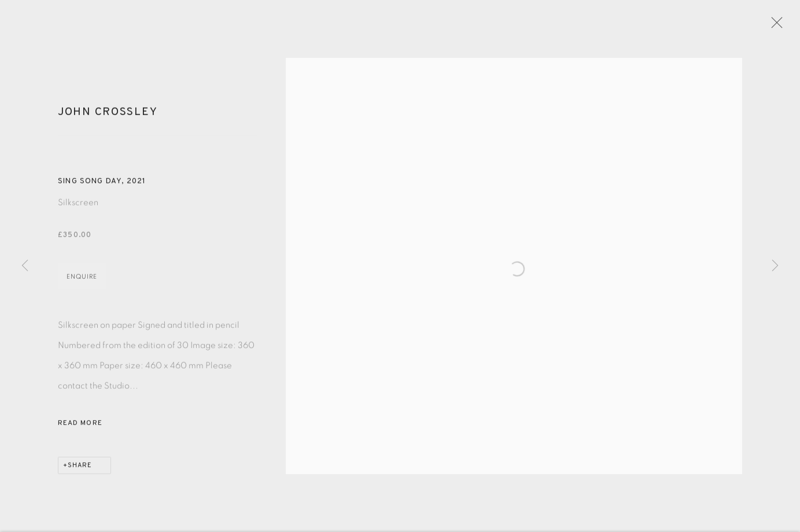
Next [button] (775, 266)
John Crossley (108, 119)
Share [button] (80, 472)
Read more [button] (80, 430)
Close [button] (786, 26)
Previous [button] (25, 266)
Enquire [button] (82, 284)
